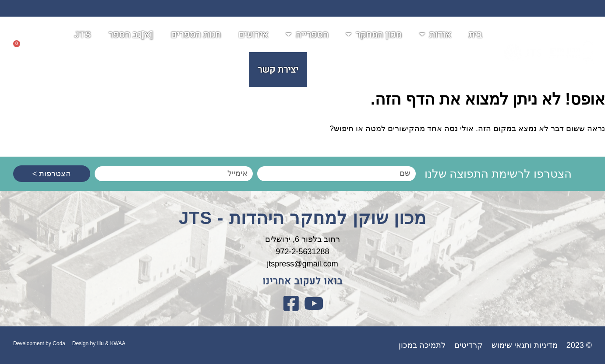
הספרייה (307, 35)
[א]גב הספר (131, 35)
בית (476, 35)
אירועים (253, 35)
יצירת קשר (278, 70)
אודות (435, 35)
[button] (41, 53)
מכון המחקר (373, 35)
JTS (83, 35)
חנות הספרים (196, 35)
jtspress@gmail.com (302, 264)
